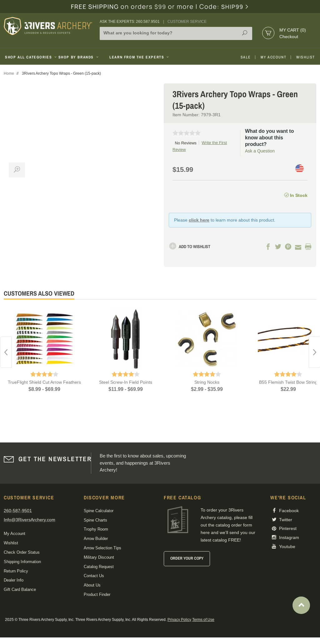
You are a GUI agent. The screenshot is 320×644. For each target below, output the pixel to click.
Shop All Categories (29, 57)
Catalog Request (99, 567)
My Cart (293, 30)
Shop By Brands (79, 57)
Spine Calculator (99, 511)
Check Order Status (22, 552)
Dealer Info (14, 580)
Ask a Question (260, 151)
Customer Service (187, 22)
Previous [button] (6, 352)
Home (9, 73)
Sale (246, 57)
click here (199, 220)
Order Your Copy (187, 558)
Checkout (289, 37)
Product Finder (97, 594)
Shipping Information (22, 562)
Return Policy (16, 571)
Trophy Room (96, 529)
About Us (92, 585)
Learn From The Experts (140, 57)
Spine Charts (95, 520)
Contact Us (94, 576)
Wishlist (306, 57)
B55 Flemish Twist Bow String (288, 382)
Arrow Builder (96, 539)
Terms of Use (203, 620)
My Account (273, 57)
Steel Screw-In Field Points (126, 382)
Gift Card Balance (20, 589)
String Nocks (207, 382)
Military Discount (99, 557)
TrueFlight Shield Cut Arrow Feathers (44, 382)
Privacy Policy (179, 620)
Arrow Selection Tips (102, 548)
